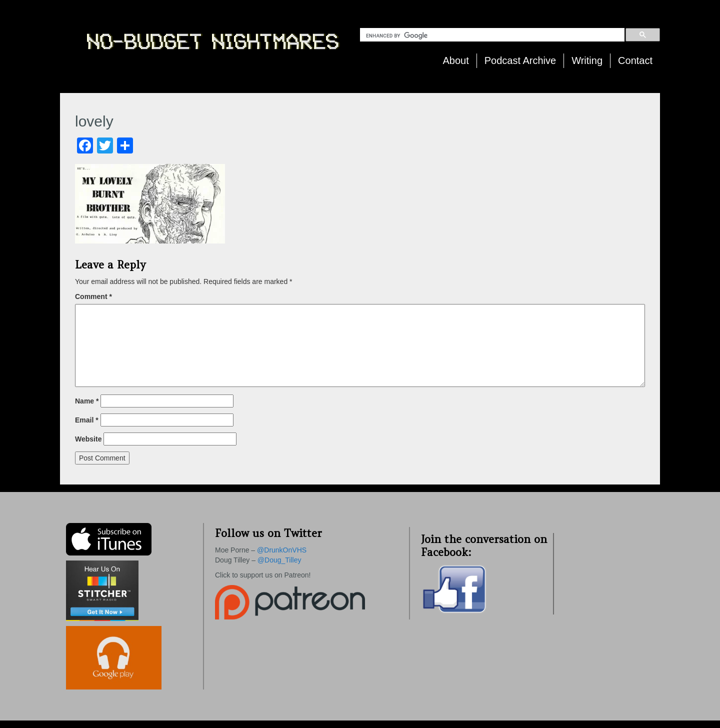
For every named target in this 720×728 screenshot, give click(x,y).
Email (87, 420)
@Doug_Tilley (279, 560)
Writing (587, 60)
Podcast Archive (520, 60)
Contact (635, 60)
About (456, 60)
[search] (494, 35)
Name (87, 401)
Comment (93, 296)
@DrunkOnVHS (282, 550)
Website (88, 439)
